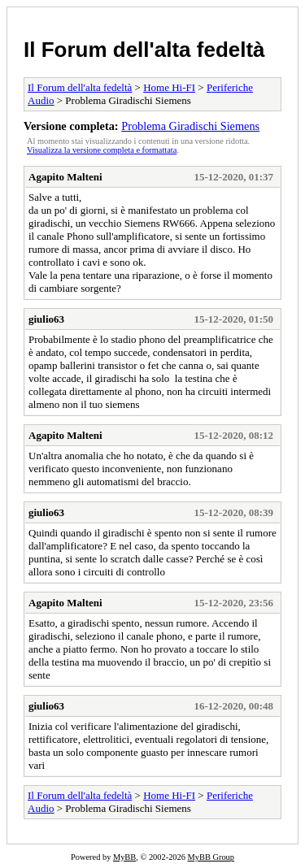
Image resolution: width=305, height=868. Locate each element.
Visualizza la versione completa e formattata (102, 150)
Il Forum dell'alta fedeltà (144, 50)
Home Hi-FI (169, 87)
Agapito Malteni (65, 177)
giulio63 (46, 319)
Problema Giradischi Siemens (190, 126)
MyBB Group (211, 857)
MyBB (124, 857)
